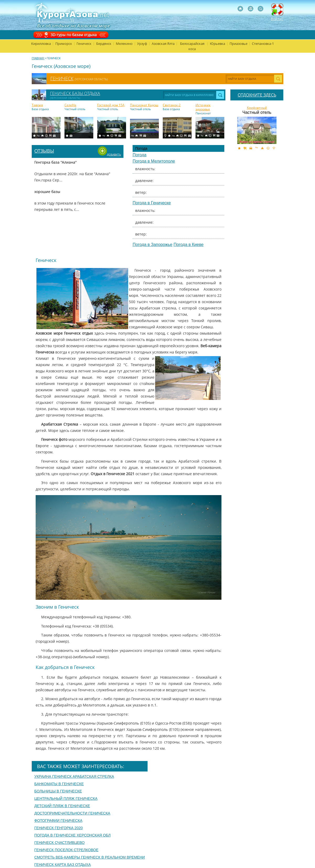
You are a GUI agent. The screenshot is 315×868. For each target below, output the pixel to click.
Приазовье (238, 44)
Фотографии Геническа (58, 821)
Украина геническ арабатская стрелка (74, 776)
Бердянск (104, 44)
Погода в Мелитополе (154, 161)
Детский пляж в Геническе (62, 806)
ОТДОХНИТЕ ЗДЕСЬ (257, 95)
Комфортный (257, 108)
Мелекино (124, 44)
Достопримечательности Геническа (72, 813)
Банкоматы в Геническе (59, 784)
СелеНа (70, 105)
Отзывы (44, 151)
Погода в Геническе (152, 203)
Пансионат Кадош (144, 105)
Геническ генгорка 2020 (59, 828)
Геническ (84, 44)
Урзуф (142, 44)
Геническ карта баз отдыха (63, 865)
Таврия (37, 105)
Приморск (64, 44)
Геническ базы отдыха (75, 93)
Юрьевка (218, 44)
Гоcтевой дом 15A (111, 105)
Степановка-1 (263, 44)
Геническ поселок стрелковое (66, 850)
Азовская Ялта (163, 44)
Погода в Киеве (188, 245)
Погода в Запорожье (153, 245)
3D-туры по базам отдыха (74, 35)
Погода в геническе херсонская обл (72, 835)
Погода (140, 155)
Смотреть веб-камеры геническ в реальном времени (90, 857)
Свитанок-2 (172, 105)
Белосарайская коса (192, 46)
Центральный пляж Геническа (66, 799)
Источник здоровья (203, 107)
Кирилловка (41, 44)
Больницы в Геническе (58, 791)
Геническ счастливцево (59, 843)
